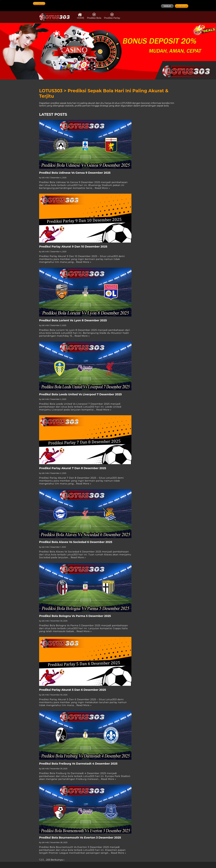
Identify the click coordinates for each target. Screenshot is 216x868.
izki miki (45, 178)
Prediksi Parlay (112, 16)
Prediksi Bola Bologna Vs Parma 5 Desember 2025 (75, 616)
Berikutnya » (58, 860)
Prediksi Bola (94, 16)
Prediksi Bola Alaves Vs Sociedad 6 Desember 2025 (76, 542)
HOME (81, 16)
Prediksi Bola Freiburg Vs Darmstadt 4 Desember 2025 (78, 764)
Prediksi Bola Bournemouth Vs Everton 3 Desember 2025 (80, 838)
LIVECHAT (39, 4)
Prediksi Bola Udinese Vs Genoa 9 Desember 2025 (75, 173)
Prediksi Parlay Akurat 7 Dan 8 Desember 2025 (73, 468)
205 (48, 860)
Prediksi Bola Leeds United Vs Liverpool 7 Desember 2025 (80, 394)
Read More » (102, 188)
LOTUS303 (126, 103)
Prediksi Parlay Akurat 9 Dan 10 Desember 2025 (73, 247)
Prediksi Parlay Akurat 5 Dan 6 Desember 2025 (73, 690)
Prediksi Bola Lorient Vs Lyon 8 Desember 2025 (73, 320)
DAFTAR (182, 6)
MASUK (167, 6)
